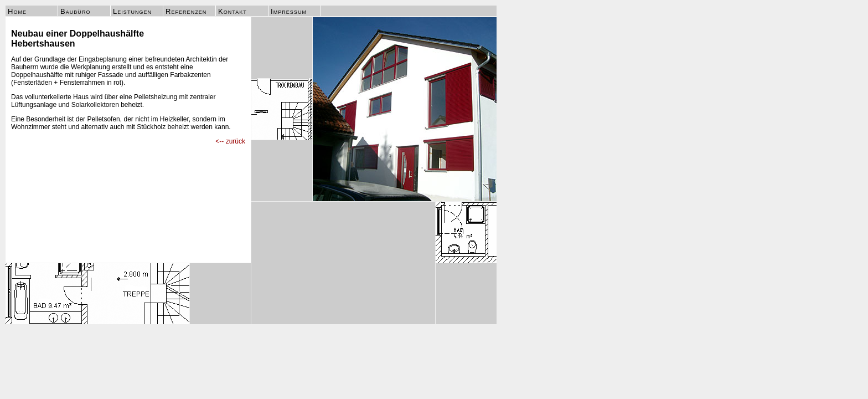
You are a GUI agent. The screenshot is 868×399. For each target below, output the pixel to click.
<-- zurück (230, 141)
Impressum (289, 11)
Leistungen (132, 11)
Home (17, 11)
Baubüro (75, 11)
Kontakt (232, 11)
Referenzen (186, 11)
